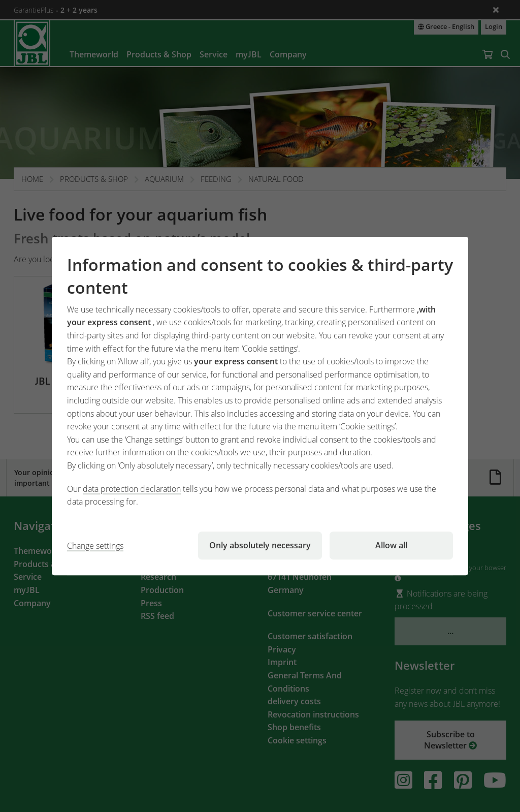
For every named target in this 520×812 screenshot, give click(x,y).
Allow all (391, 545)
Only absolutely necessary (260, 545)
